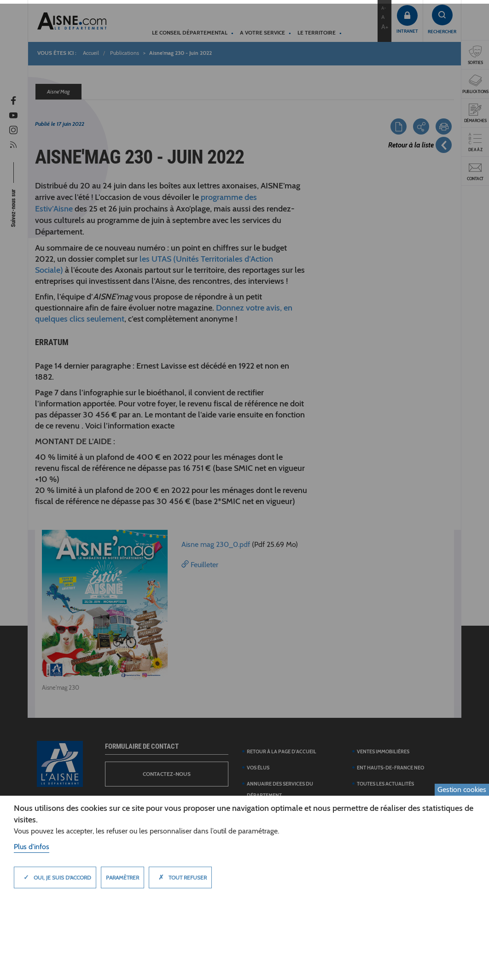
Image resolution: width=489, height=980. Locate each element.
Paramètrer (122, 877)
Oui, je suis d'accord (55, 877)
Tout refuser (180, 877)
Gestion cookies (462, 789)
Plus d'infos (32, 847)
